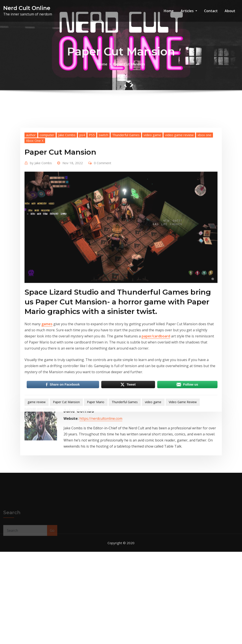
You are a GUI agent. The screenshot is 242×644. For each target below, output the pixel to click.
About (230, 11)
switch (103, 184)
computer (47, 184)
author (31, 184)
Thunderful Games (126, 184)
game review (37, 451)
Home (169, 11)
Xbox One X (35, 190)
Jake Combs (67, 184)
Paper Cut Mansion (129, 68)
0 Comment (103, 212)
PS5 (92, 184)
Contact (211, 11)
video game (152, 184)
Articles (189, 11)
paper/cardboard (156, 385)
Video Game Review (183, 451)
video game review (179, 184)
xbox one (204, 184)
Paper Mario (96, 451)
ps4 (82, 184)
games (47, 373)
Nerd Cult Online (27, 8)
